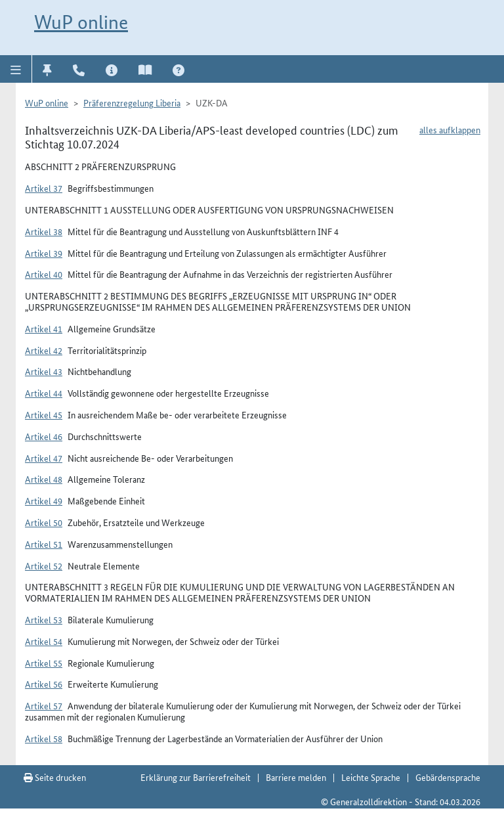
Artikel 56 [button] (44, 684)
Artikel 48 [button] (44, 479)
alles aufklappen (450, 129)
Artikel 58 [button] (44, 738)
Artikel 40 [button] (44, 274)
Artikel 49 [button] (44, 500)
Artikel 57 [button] (44, 705)
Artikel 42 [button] (44, 350)
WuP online (81, 22)
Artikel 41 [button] (44, 328)
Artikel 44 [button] (44, 393)
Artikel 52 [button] (44, 565)
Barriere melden (296, 777)
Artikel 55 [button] (44, 663)
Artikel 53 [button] (44, 619)
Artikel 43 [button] (44, 371)
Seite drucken (55, 777)
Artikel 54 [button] (44, 641)
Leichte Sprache (371, 777)
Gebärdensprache (448, 777)
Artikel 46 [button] (44, 436)
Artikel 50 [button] (44, 522)
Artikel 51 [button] (44, 544)
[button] (16, 69)
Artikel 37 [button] (44, 188)
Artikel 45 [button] (44, 414)
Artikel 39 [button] (44, 253)
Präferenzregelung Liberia (132, 102)
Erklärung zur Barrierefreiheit (196, 777)
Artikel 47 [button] (44, 458)
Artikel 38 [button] (44, 231)
